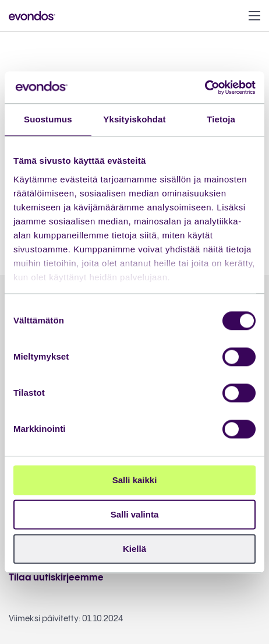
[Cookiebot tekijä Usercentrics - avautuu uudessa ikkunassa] (205, 87)
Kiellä (134, 549)
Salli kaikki (135, 480)
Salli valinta (135, 514)
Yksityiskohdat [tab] (134, 119)
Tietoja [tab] (221, 119)
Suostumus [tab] (48, 119)
